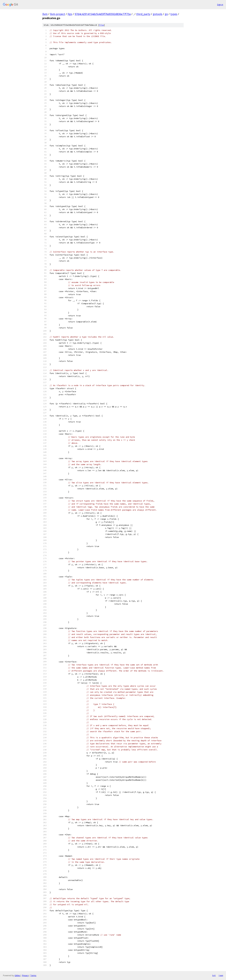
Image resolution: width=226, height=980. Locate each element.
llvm (45, 14)
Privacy (25, 975)
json (221, 975)
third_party (143, 14)
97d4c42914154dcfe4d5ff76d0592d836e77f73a (103, 14)
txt (214, 975)
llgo (70, 14)
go (166, 14)
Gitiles (17, 975)
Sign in (220, 5)
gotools (158, 14)
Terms (33, 975)
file (101, 25)
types (174, 14)
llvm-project (58, 14)
